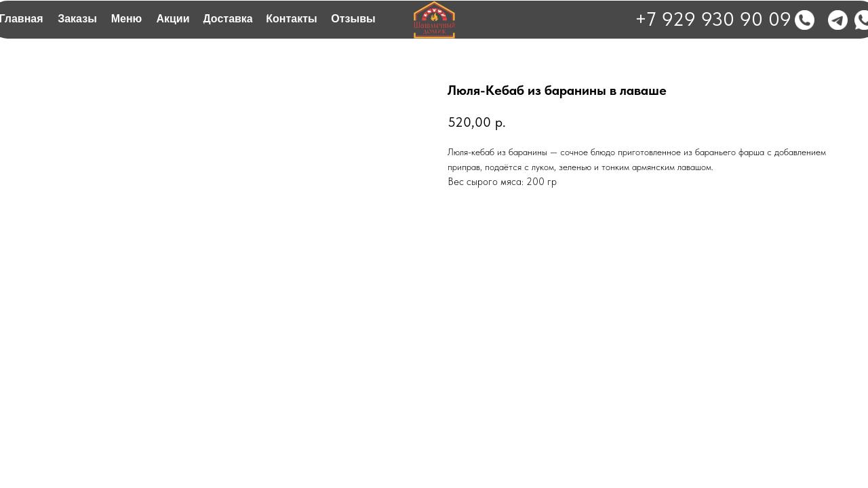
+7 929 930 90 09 (713, 19)
